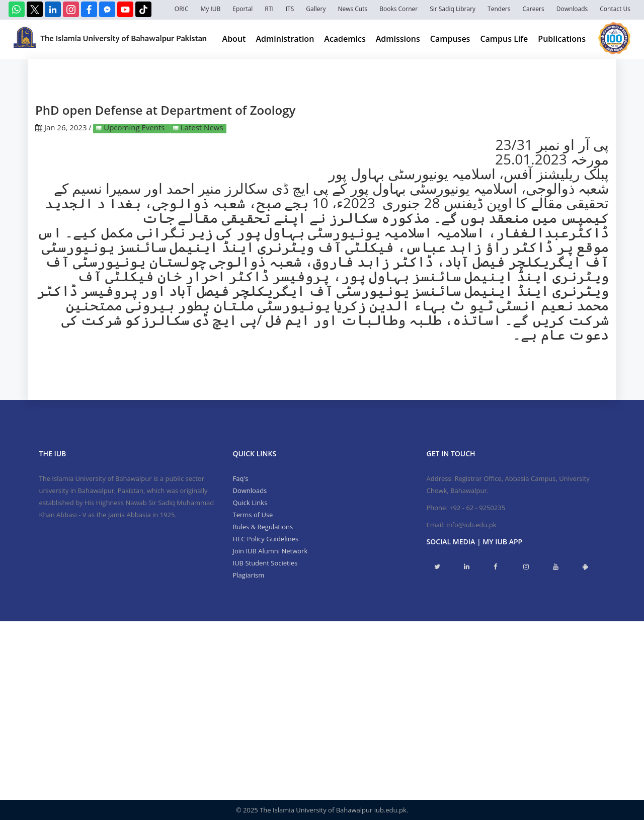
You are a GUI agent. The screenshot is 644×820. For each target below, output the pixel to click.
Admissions (398, 39)
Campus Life (504, 39)
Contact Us (615, 9)
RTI (269, 9)
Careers (534, 9)
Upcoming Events (134, 127)
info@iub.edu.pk (471, 525)
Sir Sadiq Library (453, 9)
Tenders (499, 9)
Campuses (450, 39)
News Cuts (352, 9)
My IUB (210, 9)
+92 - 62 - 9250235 (477, 508)
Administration (285, 39)
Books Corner (398, 9)
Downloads (572, 9)
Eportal (243, 9)
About (234, 39)
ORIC (182, 9)
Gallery (316, 9)
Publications (562, 39)
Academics (345, 39)
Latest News (201, 127)
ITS (290, 9)
